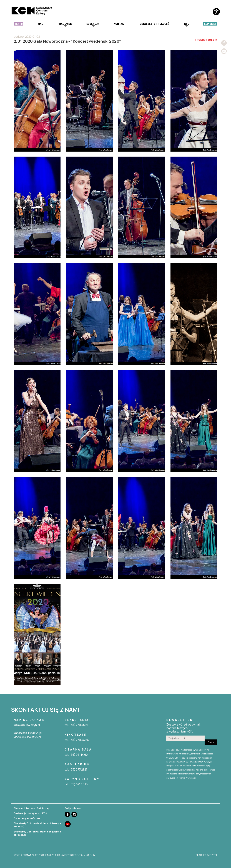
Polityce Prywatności (187, 778)
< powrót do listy (206, 40)
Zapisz (211, 742)
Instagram (224, 51)
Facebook (224, 43)
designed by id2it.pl (206, 855)
